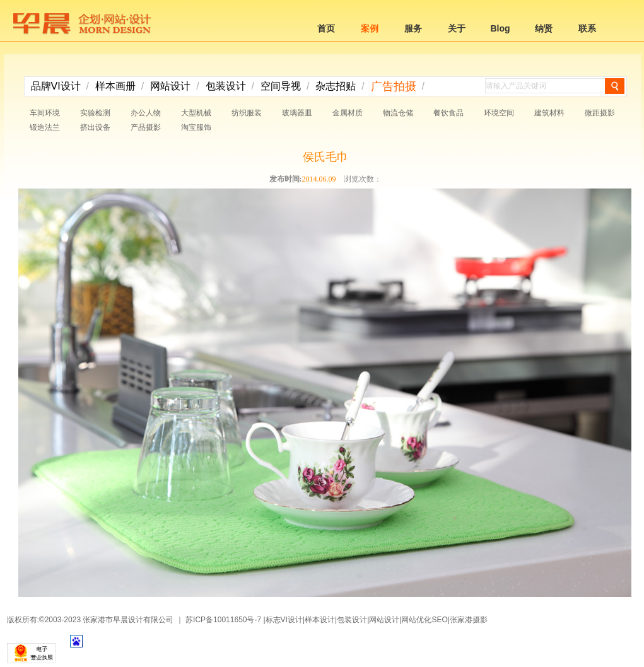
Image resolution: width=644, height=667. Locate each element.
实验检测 (95, 113)
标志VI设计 (284, 620)
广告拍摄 (394, 86)
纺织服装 (247, 113)
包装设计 (226, 86)
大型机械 (196, 113)
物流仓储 (398, 113)
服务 (413, 28)
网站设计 (170, 86)
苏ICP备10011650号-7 (223, 620)
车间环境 (45, 113)
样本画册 (115, 86)
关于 (457, 28)
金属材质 (348, 113)
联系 (587, 28)
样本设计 (320, 620)
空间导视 (281, 86)
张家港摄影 (469, 620)
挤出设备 (95, 127)
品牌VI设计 (56, 86)
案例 (370, 28)
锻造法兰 (45, 127)
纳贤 (544, 28)
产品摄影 (146, 127)
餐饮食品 (448, 113)
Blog (500, 28)
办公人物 (146, 113)
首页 (326, 28)
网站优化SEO (424, 620)
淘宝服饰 (196, 127)
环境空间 (499, 113)
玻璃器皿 (297, 113)
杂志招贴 (336, 86)
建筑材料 (549, 113)
